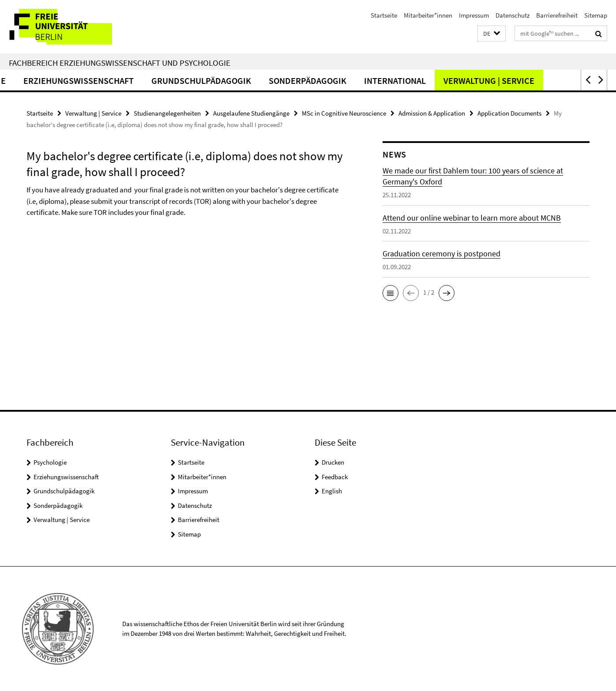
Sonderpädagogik (340, 81)
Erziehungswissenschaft (111, 81)
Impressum (474, 15)
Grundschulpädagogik (234, 81)
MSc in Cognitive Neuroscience (344, 113)
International (428, 81)
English (332, 491)
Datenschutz (513, 15)
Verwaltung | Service (522, 81)
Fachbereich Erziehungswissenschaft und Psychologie (120, 63)
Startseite (384, 15)
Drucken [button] (333, 462)
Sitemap (596, 15)
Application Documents (509, 113)
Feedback (335, 477)
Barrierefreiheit (557, 15)
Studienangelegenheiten (167, 113)
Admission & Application (432, 113)
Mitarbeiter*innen (428, 15)
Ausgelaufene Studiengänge (251, 113)
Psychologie (50, 462)
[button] (492, 34)
